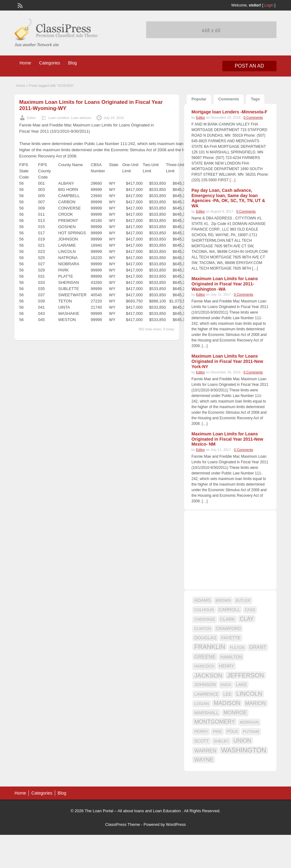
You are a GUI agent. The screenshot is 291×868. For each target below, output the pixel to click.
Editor (31, 118)
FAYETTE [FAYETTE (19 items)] (231, 638)
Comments (229, 99)
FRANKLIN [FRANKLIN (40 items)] (210, 647)
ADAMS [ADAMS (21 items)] (202, 600)
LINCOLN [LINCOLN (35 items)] (249, 694)
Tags (255, 99)
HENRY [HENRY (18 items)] (227, 666)
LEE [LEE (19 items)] (227, 694)
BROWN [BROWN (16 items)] (223, 600)
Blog (72, 63)
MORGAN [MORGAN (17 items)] (249, 722)
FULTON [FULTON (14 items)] (237, 648)
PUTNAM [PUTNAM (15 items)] (251, 732)
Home (25, 63)
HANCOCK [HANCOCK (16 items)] (204, 666)
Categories (50, 63)
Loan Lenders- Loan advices (70, 118)
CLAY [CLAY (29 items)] (247, 619)
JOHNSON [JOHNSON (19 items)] (205, 685)
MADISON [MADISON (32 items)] (227, 703)
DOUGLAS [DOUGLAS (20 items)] (205, 638)
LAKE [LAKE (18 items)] (241, 685)
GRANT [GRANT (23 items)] (258, 647)
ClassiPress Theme (123, 824)
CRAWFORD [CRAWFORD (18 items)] (228, 628)
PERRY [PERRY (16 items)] (201, 731)
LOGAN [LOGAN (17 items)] (201, 704)
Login (269, 5)
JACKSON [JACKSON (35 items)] (208, 675)
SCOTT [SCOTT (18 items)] (201, 741)
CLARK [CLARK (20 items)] (227, 619)
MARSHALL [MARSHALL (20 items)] (206, 713)
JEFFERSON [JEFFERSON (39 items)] (246, 675)
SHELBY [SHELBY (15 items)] (221, 741)
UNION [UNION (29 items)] (242, 741)
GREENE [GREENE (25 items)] (205, 657)
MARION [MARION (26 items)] (256, 703)
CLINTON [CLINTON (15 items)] (202, 629)
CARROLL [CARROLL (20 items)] (229, 610)
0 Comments (253, 117)
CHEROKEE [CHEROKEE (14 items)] (204, 619)
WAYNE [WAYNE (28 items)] (204, 760)
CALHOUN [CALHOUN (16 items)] (204, 610)
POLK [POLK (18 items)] (232, 731)
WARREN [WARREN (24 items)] (205, 751)
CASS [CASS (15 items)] (250, 610)
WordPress (176, 824)
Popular (199, 99)
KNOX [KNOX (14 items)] (226, 685)
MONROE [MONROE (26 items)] (235, 713)
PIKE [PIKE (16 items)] (217, 731)
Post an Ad (249, 66)
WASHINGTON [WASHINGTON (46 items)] (244, 750)
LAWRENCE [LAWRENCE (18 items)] (206, 694)
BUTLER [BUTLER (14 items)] (243, 601)
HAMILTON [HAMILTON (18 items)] (231, 657)
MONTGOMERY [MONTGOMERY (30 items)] (215, 722)
